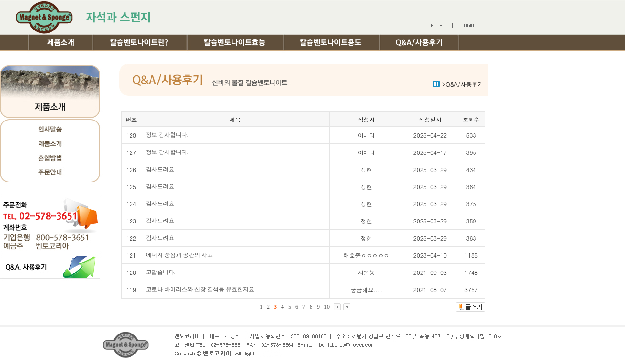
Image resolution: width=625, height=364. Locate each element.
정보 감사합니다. (167, 135)
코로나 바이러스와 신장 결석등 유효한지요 (200, 289)
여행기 (68, 58)
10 (327, 307)
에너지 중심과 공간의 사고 (179, 255)
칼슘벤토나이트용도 (333, 42)
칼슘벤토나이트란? (141, 42)
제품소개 (61, 42)
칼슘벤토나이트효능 (237, 42)
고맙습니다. (161, 272)
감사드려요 (160, 169)
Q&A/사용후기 (420, 42)
